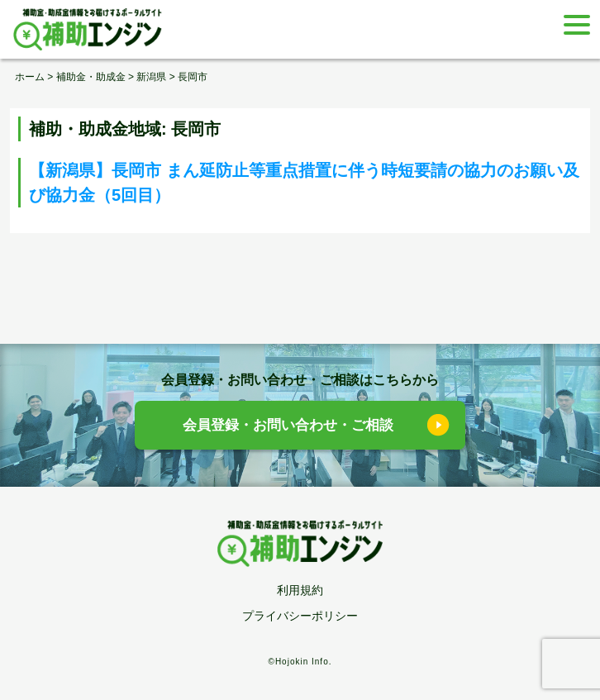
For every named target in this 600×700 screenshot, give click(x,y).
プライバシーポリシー (300, 616)
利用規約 (300, 590)
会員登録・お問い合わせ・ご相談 (288, 425)
